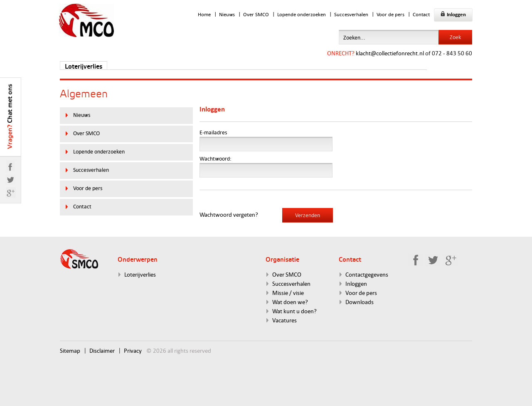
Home (204, 14)
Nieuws (227, 14)
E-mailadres (213, 132)
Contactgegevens (367, 274)
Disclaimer (102, 350)
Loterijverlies (84, 67)
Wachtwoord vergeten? (229, 214)
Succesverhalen (351, 14)
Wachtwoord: (216, 158)
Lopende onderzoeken (302, 14)
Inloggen (453, 14)
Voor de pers (390, 14)
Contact (421, 14)
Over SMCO (256, 14)
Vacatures (284, 320)
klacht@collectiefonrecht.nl (390, 53)
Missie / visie (288, 293)
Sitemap (70, 350)
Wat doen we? (290, 302)
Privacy (133, 350)
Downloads (360, 302)
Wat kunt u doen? (294, 311)
